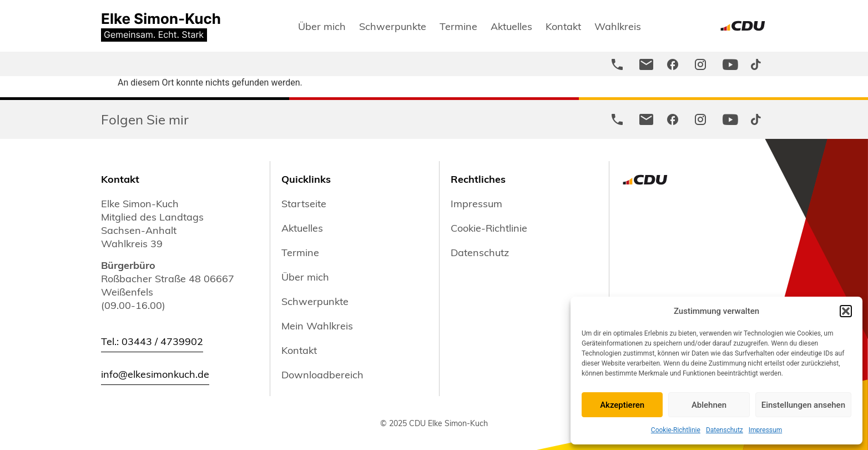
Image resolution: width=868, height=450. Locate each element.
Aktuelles (511, 26)
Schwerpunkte (393, 26)
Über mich (322, 26)
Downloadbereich (322, 374)
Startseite (304, 203)
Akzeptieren (622, 405)
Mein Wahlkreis (317, 326)
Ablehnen (709, 405)
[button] (846, 311)
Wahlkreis (618, 26)
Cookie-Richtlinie (676, 430)
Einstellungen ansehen (803, 405)
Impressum (765, 430)
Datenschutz (725, 430)
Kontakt (563, 26)
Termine (458, 26)
